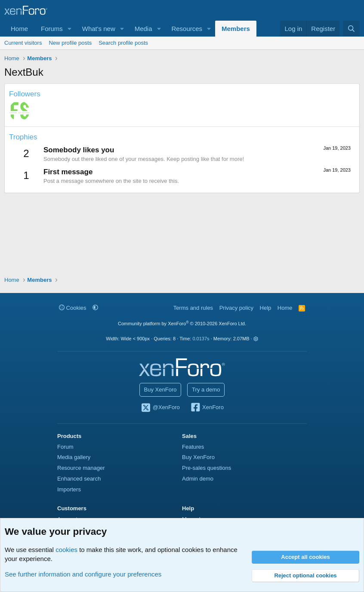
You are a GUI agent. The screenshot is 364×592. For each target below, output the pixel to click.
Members (236, 29)
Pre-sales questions (207, 468)
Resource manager (81, 468)
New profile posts (70, 43)
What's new (99, 29)
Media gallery (74, 457)
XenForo (207, 408)
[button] (70, 29)
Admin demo (198, 479)
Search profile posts (123, 43)
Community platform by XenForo (182, 324)
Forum (65, 447)
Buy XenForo (160, 390)
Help (266, 308)
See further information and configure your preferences (83, 574)
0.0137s (201, 339)
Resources (187, 29)
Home (19, 29)
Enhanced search (79, 479)
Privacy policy (236, 308)
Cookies (73, 308)
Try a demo (206, 390)
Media (143, 29)
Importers (69, 489)
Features (193, 447)
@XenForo (160, 408)
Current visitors (23, 43)
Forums (52, 29)
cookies (66, 550)
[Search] (351, 29)
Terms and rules (193, 308)
